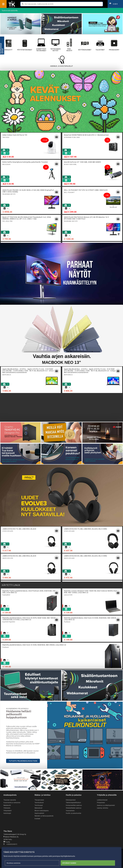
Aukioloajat (7, 813)
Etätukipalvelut (71, 800)
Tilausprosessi (40, 800)
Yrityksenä (7, 808)
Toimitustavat (39, 803)
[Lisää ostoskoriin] (56, 137)
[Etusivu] (12, 7)
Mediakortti (7, 805)
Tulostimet (100, 45)
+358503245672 (10, 845)
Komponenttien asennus (74, 805)
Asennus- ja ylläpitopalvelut (106, 805)
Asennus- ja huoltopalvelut (61, 61)
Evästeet (38, 819)
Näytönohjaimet (85, 45)
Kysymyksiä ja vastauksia (12, 803)
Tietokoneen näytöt (55, 45)
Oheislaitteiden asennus (74, 808)
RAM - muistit (69, 45)
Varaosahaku (70, 811)
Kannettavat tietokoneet (41, 45)
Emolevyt (8, 45)
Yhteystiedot (8, 811)
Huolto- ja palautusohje (74, 813)
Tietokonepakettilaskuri (74, 803)
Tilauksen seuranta (10, 800)
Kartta (7, 843)
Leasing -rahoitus (103, 808)
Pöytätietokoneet (25, 45)
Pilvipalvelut (101, 803)
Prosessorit (114, 45)
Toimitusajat (39, 805)
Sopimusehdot (40, 813)
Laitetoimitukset (102, 800)
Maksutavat (39, 808)
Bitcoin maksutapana (42, 811)
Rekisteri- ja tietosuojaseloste (45, 816)
